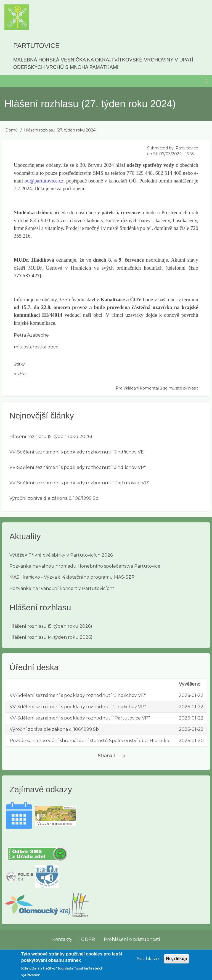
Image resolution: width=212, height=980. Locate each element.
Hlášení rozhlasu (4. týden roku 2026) (51, 637)
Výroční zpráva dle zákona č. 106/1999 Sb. (54, 498)
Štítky (19, 364)
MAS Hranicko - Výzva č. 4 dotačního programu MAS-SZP (72, 577)
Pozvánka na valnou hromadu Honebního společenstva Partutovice (85, 566)
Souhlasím (149, 961)
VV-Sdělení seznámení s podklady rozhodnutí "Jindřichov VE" (77, 452)
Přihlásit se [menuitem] (197, 952)
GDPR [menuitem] (88, 939)
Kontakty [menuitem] (62, 939)
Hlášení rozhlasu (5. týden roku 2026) (51, 437)
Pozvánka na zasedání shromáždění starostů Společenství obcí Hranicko (89, 741)
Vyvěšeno (190, 684)
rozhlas (21, 374)
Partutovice (36, 46)
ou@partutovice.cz (44, 181)
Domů (11, 130)
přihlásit (191, 388)
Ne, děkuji (177, 961)
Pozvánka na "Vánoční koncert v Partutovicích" (62, 588)
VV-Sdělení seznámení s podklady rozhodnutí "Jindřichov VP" (78, 467)
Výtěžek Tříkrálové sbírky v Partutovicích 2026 (61, 555)
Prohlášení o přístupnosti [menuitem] (132, 939)
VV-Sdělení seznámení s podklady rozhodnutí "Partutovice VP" (79, 483)
